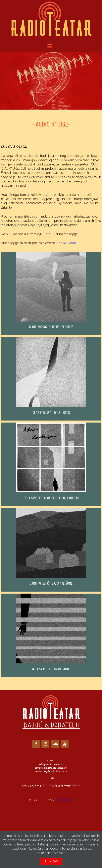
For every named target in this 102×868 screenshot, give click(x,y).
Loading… (51, 820)
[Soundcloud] (55, 744)
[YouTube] (65, 744)
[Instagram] (45, 744)
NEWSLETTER (64, 800)
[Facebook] (36, 744)
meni (52, 46)
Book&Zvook (66, 243)
